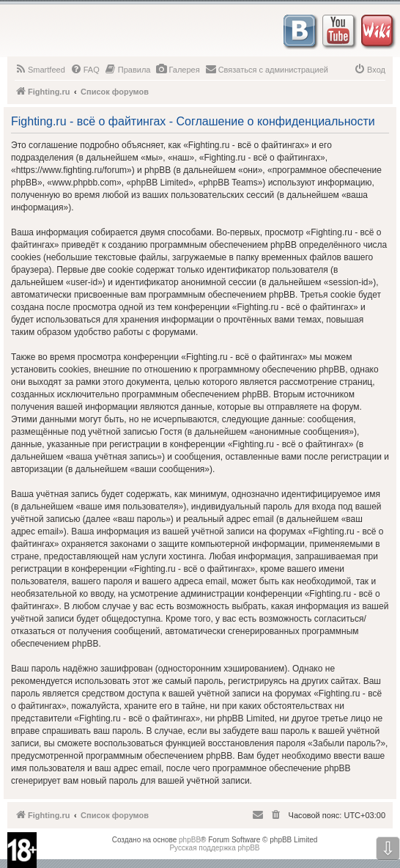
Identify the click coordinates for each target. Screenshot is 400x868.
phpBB (190, 840)
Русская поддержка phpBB (214, 848)
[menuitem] (40, 70)
